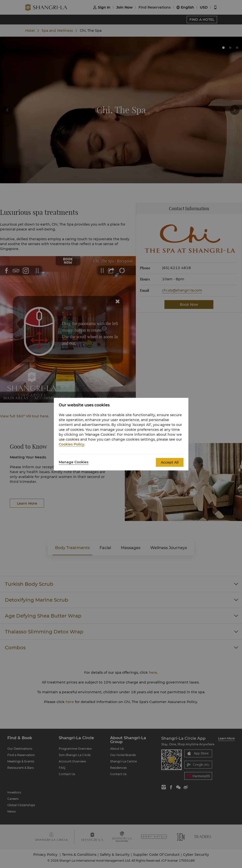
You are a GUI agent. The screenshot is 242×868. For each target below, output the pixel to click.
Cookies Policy (71, 444)
